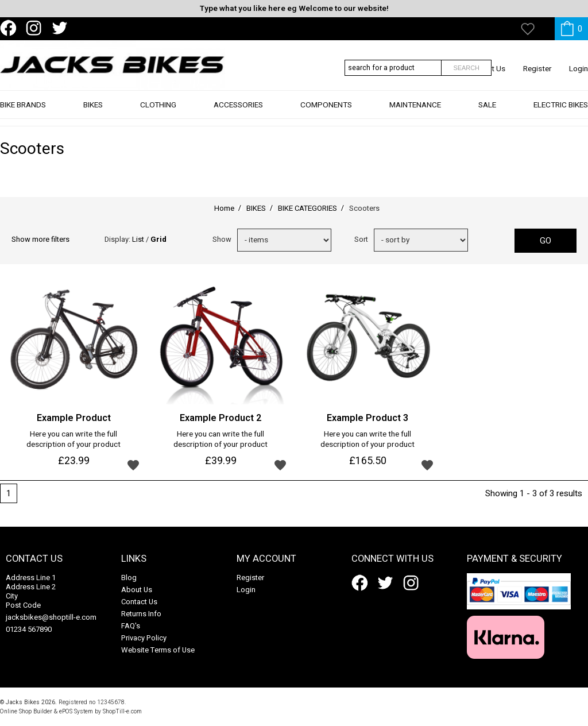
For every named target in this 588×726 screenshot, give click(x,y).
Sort (361, 239)
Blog (129, 578)
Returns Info (141, 614)
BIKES (93, 113)
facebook (10, 28)
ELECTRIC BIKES (561, 113)
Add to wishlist (133, 465)
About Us (137, 590)
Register (537, 69)
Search (466, 68)
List (138, 239)
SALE (487, 113)
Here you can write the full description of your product (73, 440)
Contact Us (139, 602)
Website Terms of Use (158, 650)
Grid (158, 239)
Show (222, 239)
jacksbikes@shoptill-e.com (51, 617)
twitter (62, 28)
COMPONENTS (326, 113)
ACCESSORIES (238, 113)
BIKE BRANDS (23, 113)
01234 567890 (29, 629)
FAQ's (131, 626)
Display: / (136, 239)
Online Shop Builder (26, 711)
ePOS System (76, 711)
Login (579, 69)
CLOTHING (158, 113)
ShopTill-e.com (122, 711)
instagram (36, 28)
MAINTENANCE (415, 113)
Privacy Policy (144, 638)
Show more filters (40, 239)
